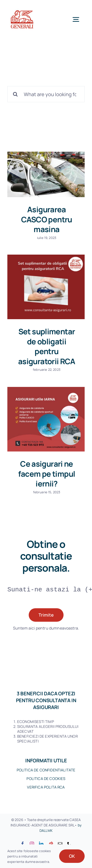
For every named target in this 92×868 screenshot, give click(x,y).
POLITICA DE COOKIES (46, 779)
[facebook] (23, 844)
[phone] (69, 844)
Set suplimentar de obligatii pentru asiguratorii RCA (47, 346)
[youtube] (51, 844)
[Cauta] (15, 94)
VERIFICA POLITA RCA (46, 787)
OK (72, 856)
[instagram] (32, 844)
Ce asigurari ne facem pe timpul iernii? (47, 474)
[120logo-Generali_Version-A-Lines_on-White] (22, 7)
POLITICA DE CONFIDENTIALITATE (46, 770)
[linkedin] (41, 844)
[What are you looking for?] (46, 94)
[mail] (60, 844)
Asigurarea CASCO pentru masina (47, 219)
